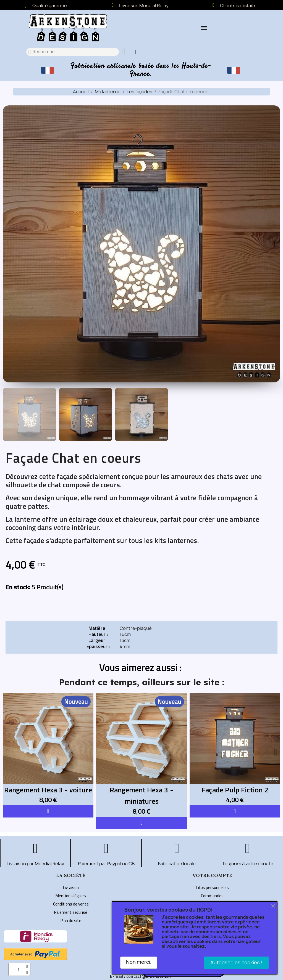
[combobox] (73, 52)
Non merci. (139, 962)
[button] (204, 28)
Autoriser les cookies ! (236, 962)
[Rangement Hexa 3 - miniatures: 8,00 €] (141, 755)
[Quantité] (19, 969)
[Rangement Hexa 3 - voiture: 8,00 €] (48, 749)
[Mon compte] (136, 52)
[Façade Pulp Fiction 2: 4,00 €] (235, 749)
